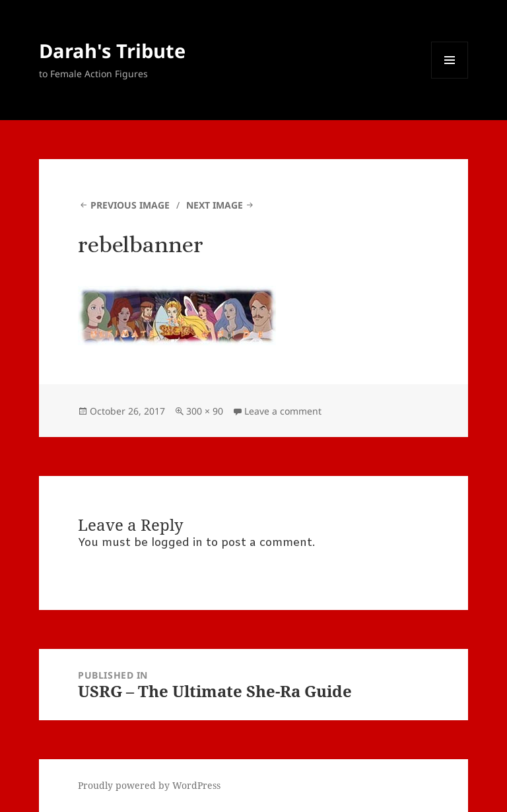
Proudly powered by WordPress (149, 785)
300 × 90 (205, 411)
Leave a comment (283, 411)
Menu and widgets (450, 78)
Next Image (215, 205)
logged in (177, 543)
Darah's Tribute (112, 51)
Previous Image (130, 205)
